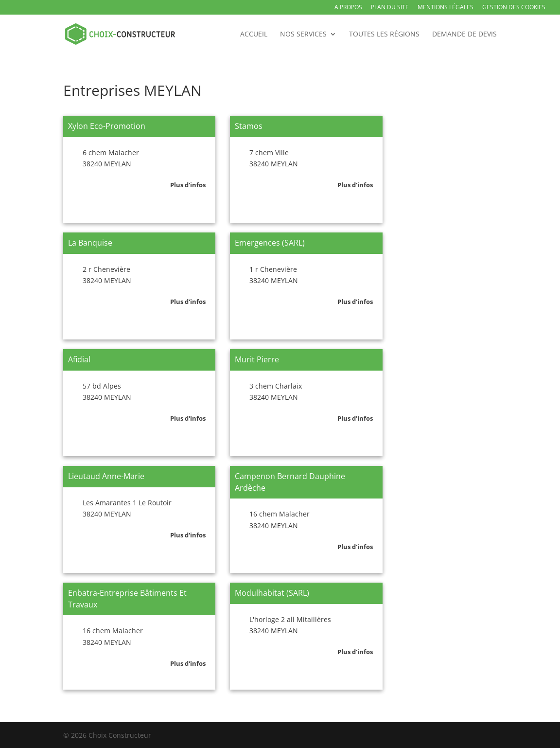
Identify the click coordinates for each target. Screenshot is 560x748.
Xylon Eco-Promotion (107, 126)
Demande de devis (464, 35)
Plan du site (390, 8)
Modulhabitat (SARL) (272, 593)
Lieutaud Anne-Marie (106, 476)
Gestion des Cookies (514, 8)
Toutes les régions (384, 35)
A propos (348, 8)
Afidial (79, 359)
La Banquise (90, 243)
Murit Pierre (257, 359)
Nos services (303, 35)
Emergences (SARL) (270, 243)
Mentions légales (446, 8)
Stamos (249, 126)
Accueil (254, 35)
